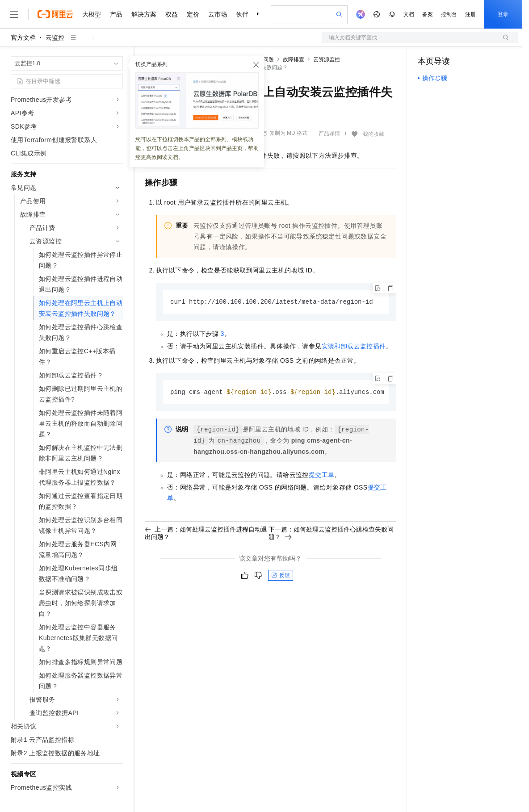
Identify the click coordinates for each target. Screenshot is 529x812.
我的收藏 (374, 134)
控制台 (449, 14)
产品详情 (329, 134)
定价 (193, 14)
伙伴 (242, 14)
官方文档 (23, 38)
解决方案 (144, 14)
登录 (503, 14)
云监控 (55, 38)
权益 (172, 14)
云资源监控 (327, 59)
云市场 (218, 14)
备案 (428, 14)
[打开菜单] (14, 14)
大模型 (92, 14)
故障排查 (294, 59)
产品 (116, 14)
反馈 (281, 576)
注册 (470, 14)
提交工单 (322, 476)
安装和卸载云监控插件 (354, 347)
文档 (409, 14)
